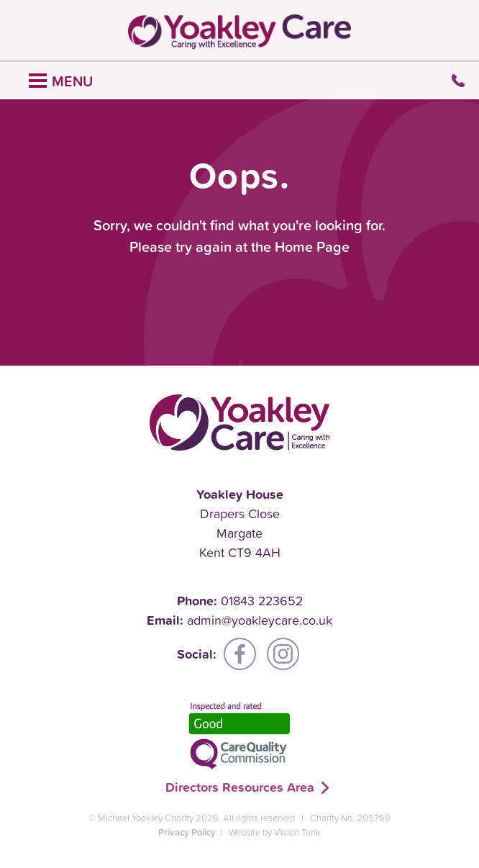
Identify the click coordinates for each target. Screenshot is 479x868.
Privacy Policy (187, 832)
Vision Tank (297, 832)
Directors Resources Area (240, 787)
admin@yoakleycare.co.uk (260, 620)
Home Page (312, 247)
